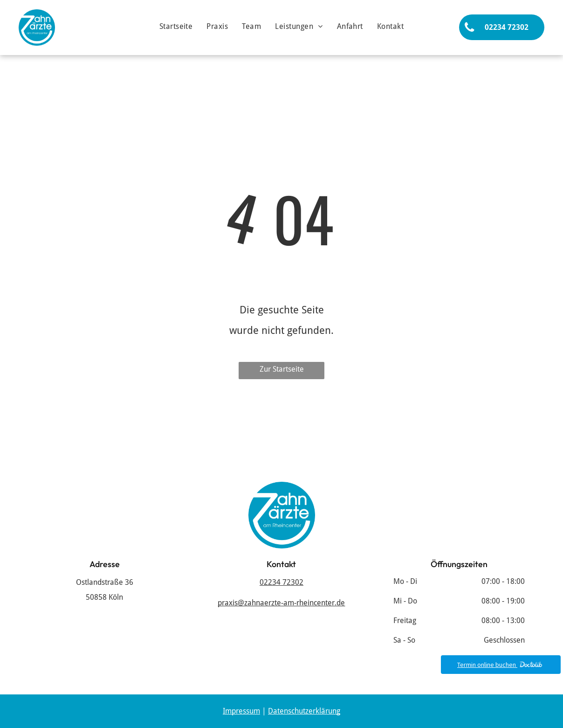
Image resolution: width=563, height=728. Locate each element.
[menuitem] (176, 27)
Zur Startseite (282, 369)
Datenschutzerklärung (304, 711)
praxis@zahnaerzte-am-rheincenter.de (281, 603)
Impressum (241, 711)
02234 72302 (281, 582)
